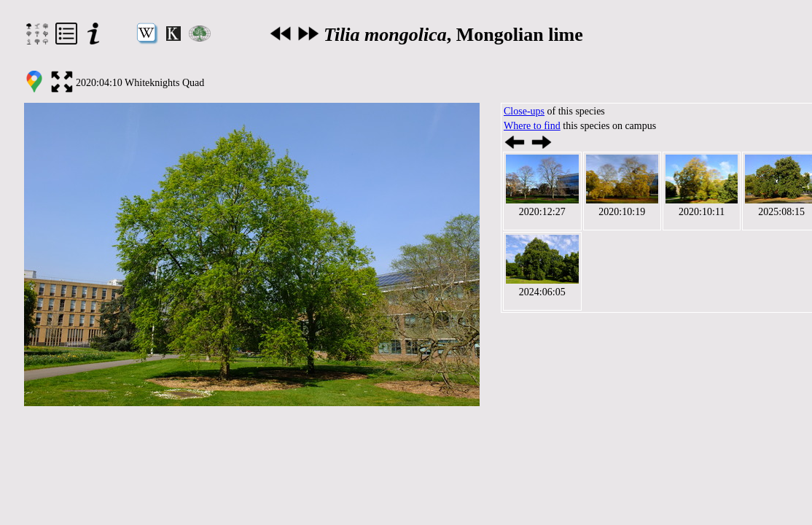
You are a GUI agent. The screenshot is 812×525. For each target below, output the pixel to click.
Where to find (532, 126)
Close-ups (524, 111)
